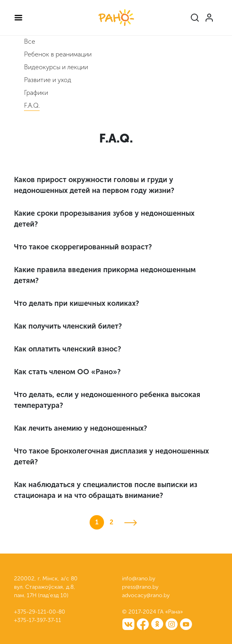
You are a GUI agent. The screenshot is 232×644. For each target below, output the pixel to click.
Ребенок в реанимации (58, 54)
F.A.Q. (32, 105)
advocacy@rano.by (146, 595)
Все (30, 41)
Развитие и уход (48, 80)
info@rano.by (139, 579)
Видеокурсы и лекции (56, 67)
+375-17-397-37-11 (38, 620)
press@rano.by (140, 587)
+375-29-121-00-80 (40, 612)
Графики (36, 93)
